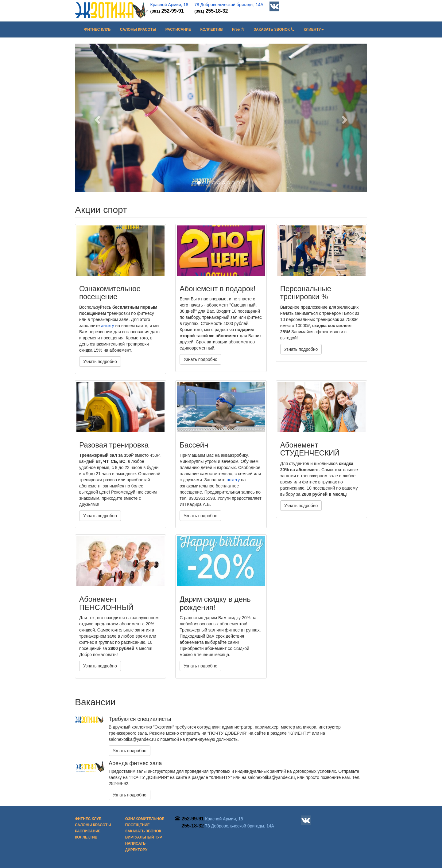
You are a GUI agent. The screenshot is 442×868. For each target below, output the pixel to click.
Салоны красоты (138, 29)
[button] (314, 29)
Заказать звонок (274, 29)
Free (238, 29)
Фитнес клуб (97, 29)
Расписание (178, 29)
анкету (108, 326)
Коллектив (211, 29)
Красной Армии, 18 (169, 5)
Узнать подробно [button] (100, 362)
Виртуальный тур (144, 837)
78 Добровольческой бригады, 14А (229, 5)
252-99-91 (167, 11)
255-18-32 (211, 11)
